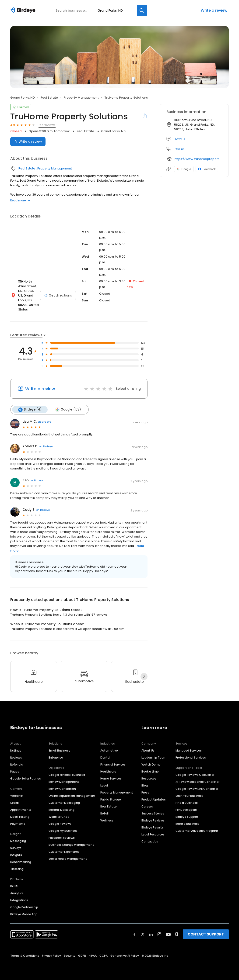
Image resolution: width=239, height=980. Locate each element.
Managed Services (189, 750)
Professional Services (191, 757)
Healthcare (108, 771)
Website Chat (59, 816)
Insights (16, 855)
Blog (145, 785)
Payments (18, 823)
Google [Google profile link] (184, 169)
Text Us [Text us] (180, 139)
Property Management (81, 98)
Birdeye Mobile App (24, 914)
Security (70, 955)
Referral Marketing (62, 809)
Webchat (17, 795)
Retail (104, 813)
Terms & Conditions (25, 955)
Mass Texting (20, 816)
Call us (180, 149)
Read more (20, 200)
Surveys (16, 848)
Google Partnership (24, 907)
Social (14, 802)
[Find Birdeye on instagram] (159, 934)
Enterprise (56, 757)
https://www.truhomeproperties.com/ (198, 159)
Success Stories (153, 813)
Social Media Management (68, 858)
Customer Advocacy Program (197, 830)
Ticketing (17, 869)
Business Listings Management (71, 844)
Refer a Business (187, 823)
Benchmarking (21, 862)
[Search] (142, 10)
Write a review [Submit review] (28, 141)
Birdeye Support (187, 816)
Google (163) (68, 410)
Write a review (214, 10)
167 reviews (47, 125)
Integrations (19, 900)
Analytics (17, 893)
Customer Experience (64, 851)
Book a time (150, 771)
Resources (149, 778)
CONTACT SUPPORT (206, 934)
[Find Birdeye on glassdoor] (177, 934)
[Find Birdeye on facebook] (134, 934)
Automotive (109, 750)
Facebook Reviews (62, 837)
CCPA (104, 955)
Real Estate (49, 98)
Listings (16, 750)
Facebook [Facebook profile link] (207, 169)
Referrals (17, 764)
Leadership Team (154, 757)
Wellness (107, 820)
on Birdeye (44, 422)
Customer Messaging (64, 802)
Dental (105, 757)
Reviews (16, 757)
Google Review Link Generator (197, 788)
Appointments (21, 809)
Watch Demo (151, 764)
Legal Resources (153, 834)
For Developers (186, 809)
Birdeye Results (153, 827)
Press (145, 792)
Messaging (18, 841)
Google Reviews (60, 823)
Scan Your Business (189, 795)
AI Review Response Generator (197, 782)
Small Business (59, 750)
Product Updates (154, 799)
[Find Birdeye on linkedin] (151, 934)
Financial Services (113, 764)
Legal (104, 785)
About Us (148, 750)
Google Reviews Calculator (195, 775)
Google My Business (63, 830)
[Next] (144, 676)
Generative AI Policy (125, 955)
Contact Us (150, 841)
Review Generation (62, 788)
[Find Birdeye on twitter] (143, 934)
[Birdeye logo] (24, 10)
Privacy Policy (51, 955)
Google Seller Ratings (26, 778)
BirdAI (14, 886)
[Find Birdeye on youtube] (168, 934)
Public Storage (111, 799)
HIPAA (93, 955)
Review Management (64, 782)
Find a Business (187, 802)
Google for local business (67, 775)
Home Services (111, 778)
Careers (147, 806)
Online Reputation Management (72, 795)
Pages (15, 771)
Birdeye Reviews (153, 820)
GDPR (82, 955)
